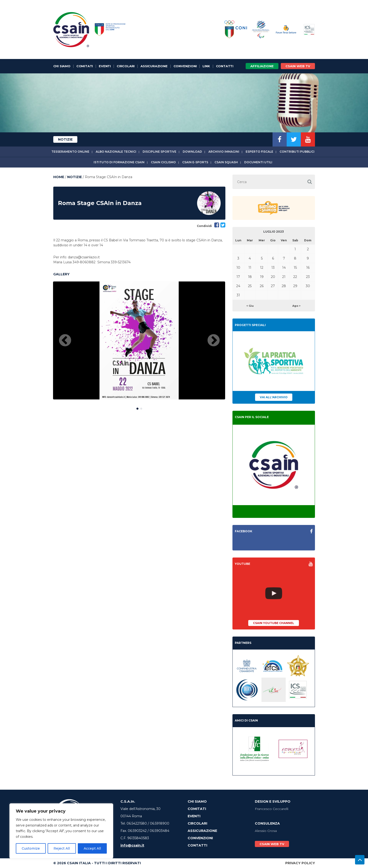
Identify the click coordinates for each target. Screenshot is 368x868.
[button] (310, 182)
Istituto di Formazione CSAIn (119, 162)
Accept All (92, 848)
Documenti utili (258, 162)
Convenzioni (185, 66)
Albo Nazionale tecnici (116, 152)
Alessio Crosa (266, 831)
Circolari (126, 66)
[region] (61, 831)
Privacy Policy (300, 863)
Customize (31, 848)
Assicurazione (154, 66)
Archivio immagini (224, 152)
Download (192, 152)
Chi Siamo (62, 66)
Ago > (296, 306)
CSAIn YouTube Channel (274, 623)
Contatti (225, 66)
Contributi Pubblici (297, 152)
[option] (139, 340)
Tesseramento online (70, 152)
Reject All (62, 848)
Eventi (105, 66)
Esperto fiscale (259, 152)
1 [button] (137, 408)
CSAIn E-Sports (195, 162)
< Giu (250, 306)
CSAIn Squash (226, 162)
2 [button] (141, 408)
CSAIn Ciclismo (163, 162)
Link (206, 66)
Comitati (85, 66)
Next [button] (214, 341)
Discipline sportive (159, 152)
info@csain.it (132, 845)
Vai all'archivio (274, 397)
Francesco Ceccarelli (272, 809)
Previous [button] (65, 341)
